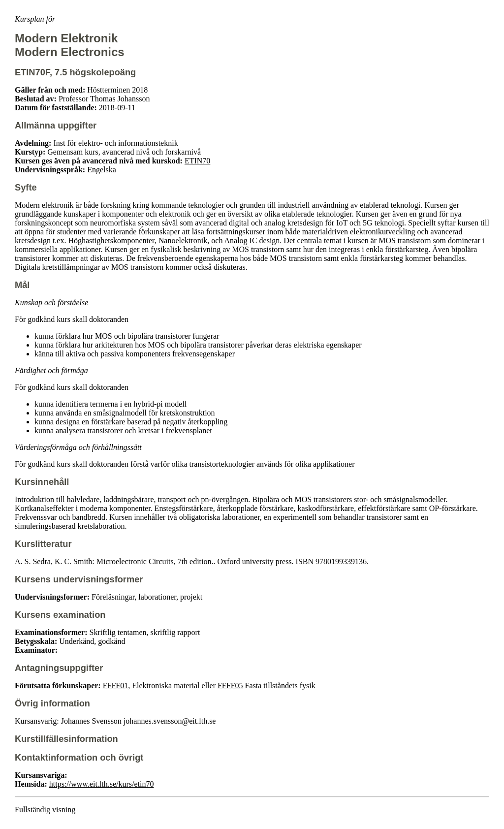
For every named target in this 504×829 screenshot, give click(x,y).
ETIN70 (197, 161)
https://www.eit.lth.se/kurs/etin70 (102, 784)
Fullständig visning (45, 810)
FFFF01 (116, 686)
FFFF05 (230, 686)
